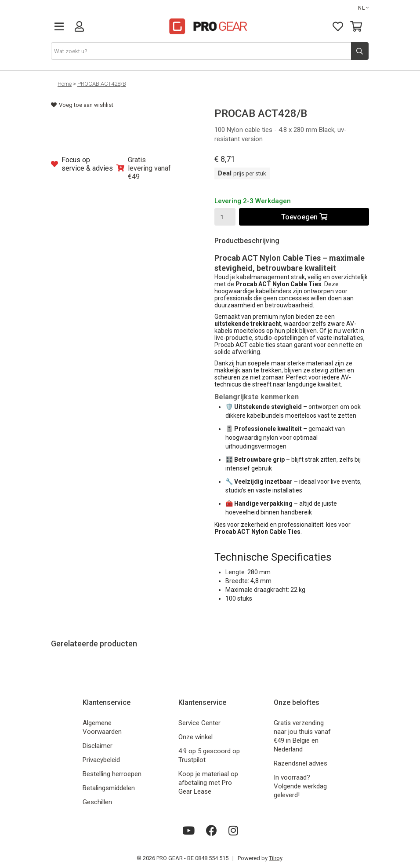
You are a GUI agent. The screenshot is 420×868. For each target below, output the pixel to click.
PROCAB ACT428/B (102, 84)
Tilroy (275, 858)
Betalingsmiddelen (109, 788)
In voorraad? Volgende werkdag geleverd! (300, 786)
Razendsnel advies (301, 763)
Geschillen (97, 802)
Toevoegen (304, 217)
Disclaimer (98, 746)
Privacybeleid (101, 760)
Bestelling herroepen (112, 774)
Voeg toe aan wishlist (82, 105)
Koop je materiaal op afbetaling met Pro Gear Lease (208, 783)
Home (65, 84)
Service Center (199, 723)
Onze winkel (196, 737)
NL (364, 8)
